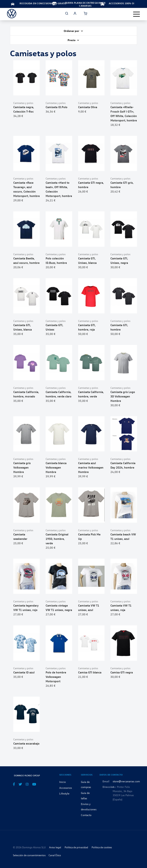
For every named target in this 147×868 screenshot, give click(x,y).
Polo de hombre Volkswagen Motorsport (56, 677)
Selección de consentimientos (29, 855)
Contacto (86, 815)
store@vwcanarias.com (126, 781)
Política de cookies (102, 847)
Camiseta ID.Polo (57, 107)
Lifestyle (64, 793)
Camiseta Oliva (88, 107)
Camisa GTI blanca (90, 672)
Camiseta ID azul (24, 672)
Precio (72, 40)
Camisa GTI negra (122, 672)
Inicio (63, 782)
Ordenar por (72, 31)
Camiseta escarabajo (26, 743)
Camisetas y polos (23, 103)
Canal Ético (55, 855)
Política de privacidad (76, 847)
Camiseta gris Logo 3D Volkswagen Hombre (123, 396)
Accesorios (66, 788)
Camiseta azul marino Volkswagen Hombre (91, 467)
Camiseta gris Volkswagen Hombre (22, 467)
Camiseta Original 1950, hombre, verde (57, 539)
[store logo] (12, 14)
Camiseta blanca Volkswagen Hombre (56, 467)
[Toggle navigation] (136, 14)
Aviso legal (55, 847)
